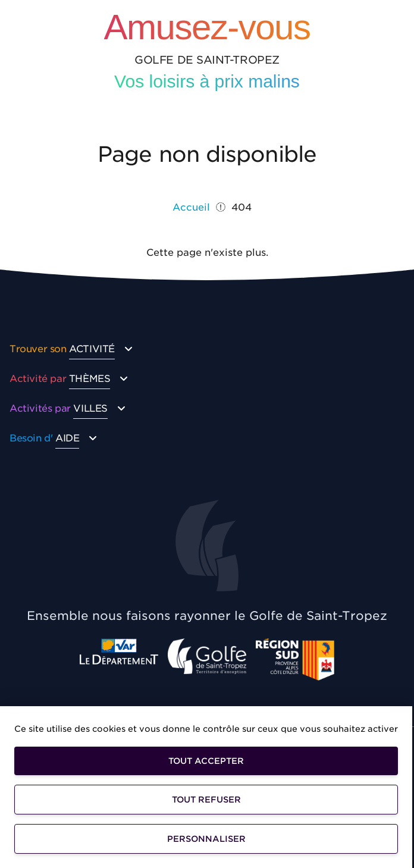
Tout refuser (206, 800)
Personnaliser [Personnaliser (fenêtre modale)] (206, 839)
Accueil (191, 207)
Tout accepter (206, 761)
